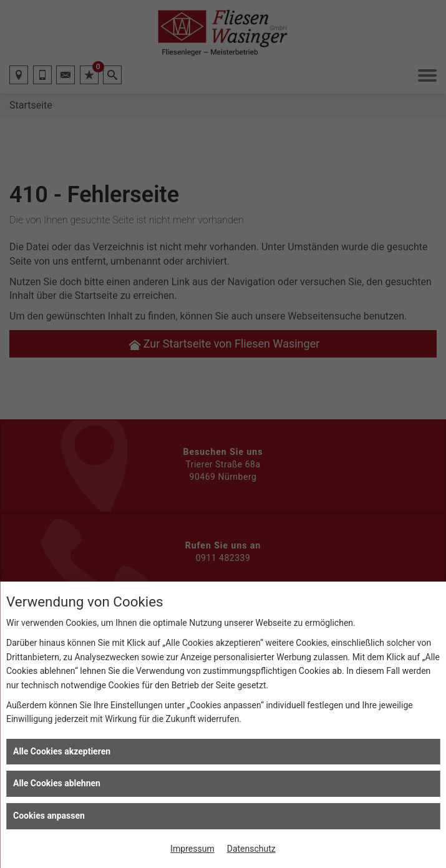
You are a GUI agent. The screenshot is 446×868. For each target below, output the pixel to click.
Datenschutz (251, 849)
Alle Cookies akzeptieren (62, 751)
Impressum (192, 849)
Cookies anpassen (49, 816)
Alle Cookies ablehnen (57, 783)
